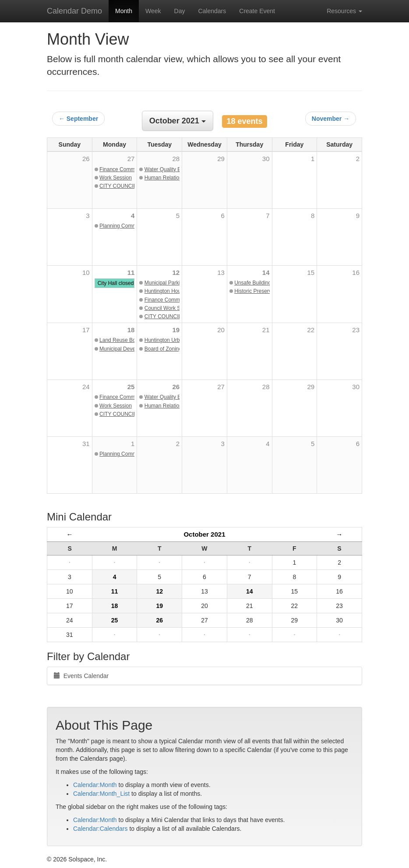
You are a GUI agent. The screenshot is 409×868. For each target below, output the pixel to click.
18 (131, 330)
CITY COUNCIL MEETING (130, 186)
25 (131, 387)
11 (131, 272)
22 (311, 330)
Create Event (257, 11)
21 (266, 330)
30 (356, 387)
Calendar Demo (74, 11)
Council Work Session (170, 308)
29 (311, 387)
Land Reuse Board (121, 340)
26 (176, 387)
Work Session (116, 178)
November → (331, 119)
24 (86, 387)
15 (311, 272)
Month (124, 11)
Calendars (212, 11)
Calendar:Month (95, 785)
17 (86, 330)
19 (176, 330)
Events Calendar (81, 676)
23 (356, 330)
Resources (344, 11)
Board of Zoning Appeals (173, 349)
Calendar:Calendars (100, 829)
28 (266, 387)
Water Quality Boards (169, 169)
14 (266, 272)
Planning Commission (125, 226)
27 (221, 387)
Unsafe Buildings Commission (269, 283)
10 (86, 272)
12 (176, 272)
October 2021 (204, 534)
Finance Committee (122, 169)
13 (221, 272)
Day (180, 11)
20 (221, 330)
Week (153, 11)
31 (86, 444)
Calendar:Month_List (101, 794)
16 (356, 272)
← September (78, 119)
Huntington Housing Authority (178, 291)
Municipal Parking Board (173, 283)
